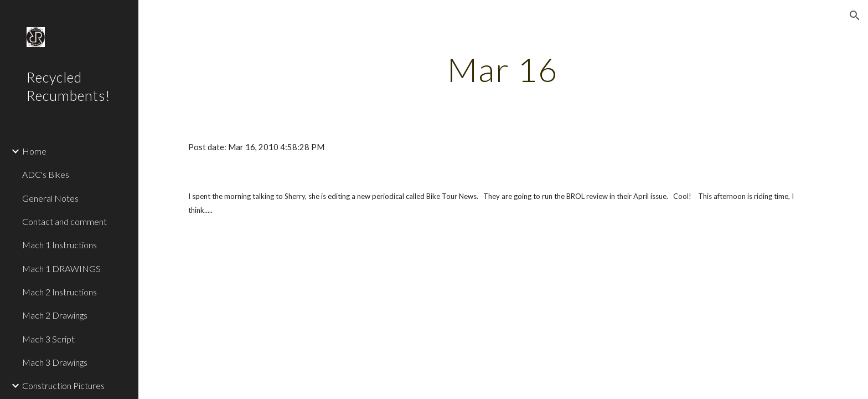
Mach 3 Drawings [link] (55, 362)
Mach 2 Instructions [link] (60, 292)
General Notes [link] (50, 198)
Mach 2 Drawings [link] (55, 315)
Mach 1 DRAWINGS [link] (61, 268)
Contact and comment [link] (64, 221)
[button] (855, 16)
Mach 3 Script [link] (48, 339)
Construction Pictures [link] (63, 385)
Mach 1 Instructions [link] (60, 245)
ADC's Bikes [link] (46, 174)
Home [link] (34, 151)
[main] (503, 69)
